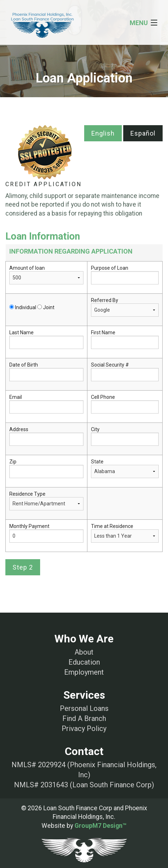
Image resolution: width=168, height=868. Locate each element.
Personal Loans (84, 708)
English (103, 133)
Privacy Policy (84, 728)
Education (84, 662)
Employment (84, 672)
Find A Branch (84, 718)
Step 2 (23, 567)
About (84, 652)
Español (143, 133)
